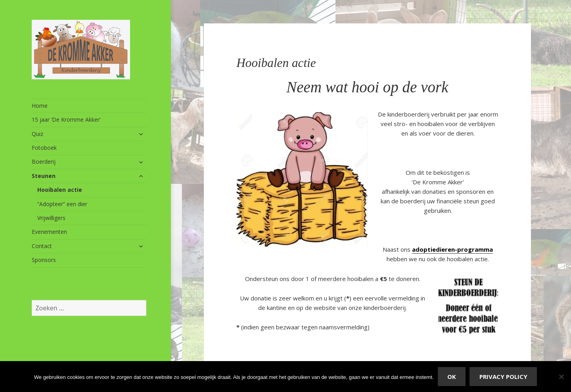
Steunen (44, 176)
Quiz (37, 134)
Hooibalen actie (60, 190)
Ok (452, 377)
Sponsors (44, 260)
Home (40, 106)
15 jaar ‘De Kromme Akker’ (66, 120)
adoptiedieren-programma (452, 249)
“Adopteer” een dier (62, 204)
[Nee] (561, 377)
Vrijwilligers (51, 218)
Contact (42, 246)
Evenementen (49, 232)
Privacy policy (503, 377)
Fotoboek (44, 148)
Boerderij (44, 162)
